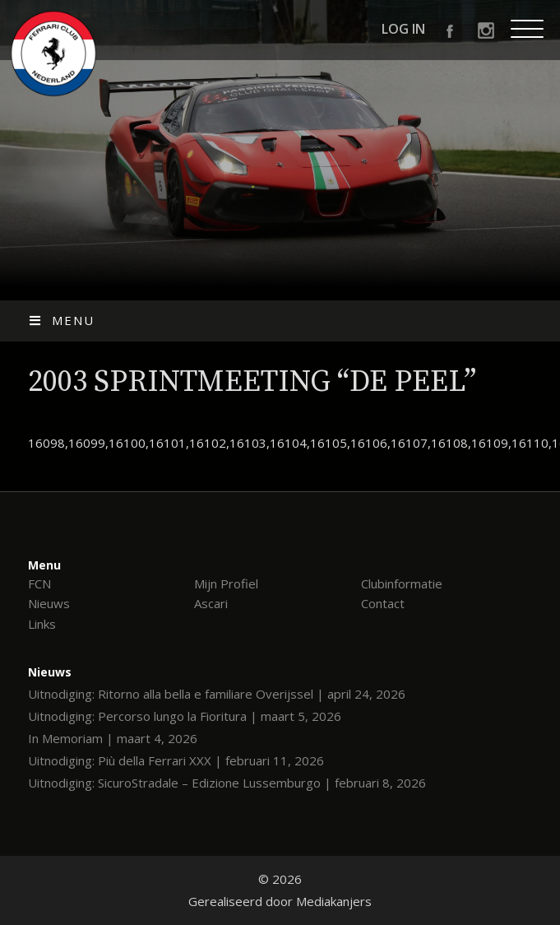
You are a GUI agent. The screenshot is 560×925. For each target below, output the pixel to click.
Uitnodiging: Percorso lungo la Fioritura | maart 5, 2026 (185, 716)
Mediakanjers (334, 901)
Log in (403, 29)
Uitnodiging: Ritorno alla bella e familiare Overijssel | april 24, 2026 (217, 694)
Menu (61, 320)
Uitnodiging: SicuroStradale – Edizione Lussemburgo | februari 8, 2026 (227, 783)
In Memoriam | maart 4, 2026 (113, 738)
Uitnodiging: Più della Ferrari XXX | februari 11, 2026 (176, 760)
